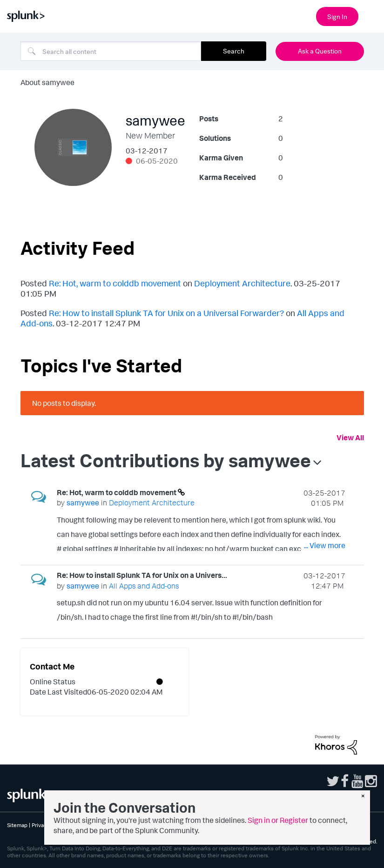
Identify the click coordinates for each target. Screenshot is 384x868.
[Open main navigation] (371, 15)
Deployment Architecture (242, 283)
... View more (325, 545)
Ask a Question (320, 51)
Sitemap (17, 825)
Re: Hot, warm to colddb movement (115, 283)
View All (350, 437)
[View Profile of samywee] (83, 503)
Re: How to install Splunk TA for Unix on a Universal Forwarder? (166, 313)
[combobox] (111, 51)
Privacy (41, 825)
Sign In (337, 17)
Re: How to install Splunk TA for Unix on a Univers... (142, 575)
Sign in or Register (278, 820)
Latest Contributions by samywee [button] (166, 460)
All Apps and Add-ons (144, 586)
